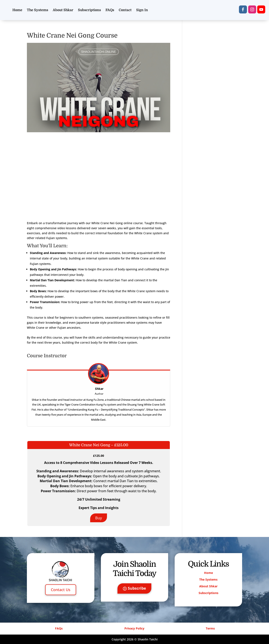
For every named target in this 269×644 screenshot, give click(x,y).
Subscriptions (89, 10)
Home (17, 10)
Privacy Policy (134, 628)
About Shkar (63, 10)
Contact (125, 10)
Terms (210, 628)
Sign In (142, 10)
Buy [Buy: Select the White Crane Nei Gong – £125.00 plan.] (99, 518)
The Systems (38, 10)
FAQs (110, 10)
